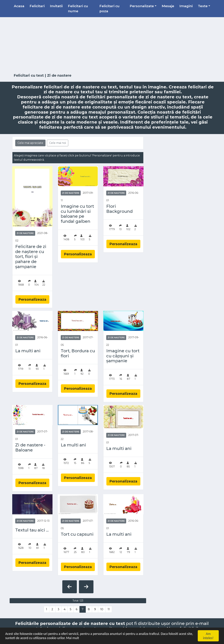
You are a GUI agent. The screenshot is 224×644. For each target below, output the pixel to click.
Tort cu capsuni (77, 534)
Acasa (19, 6)
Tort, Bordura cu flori (78, 353)
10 (102, 609)
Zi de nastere (25, 233)
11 (109, 609)
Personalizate (142, 6)
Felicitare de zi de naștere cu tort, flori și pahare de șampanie (31, 257)
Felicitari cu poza (109, 8)
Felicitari (37, 6)
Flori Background (119, 209)
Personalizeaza (32, 299)
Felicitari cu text (29, 75)
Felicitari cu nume (78, 8)
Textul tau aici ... (32, 530)
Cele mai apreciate (30, 143)
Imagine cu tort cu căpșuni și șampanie (123, 356)
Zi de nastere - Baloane (30, 448)
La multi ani (28, 351)
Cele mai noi (58, 143)
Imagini (186, 6)
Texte (203, 6)
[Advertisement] (112, 45)
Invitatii (56, 6)
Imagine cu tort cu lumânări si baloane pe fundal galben (77, 214)
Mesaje (168, 6)
